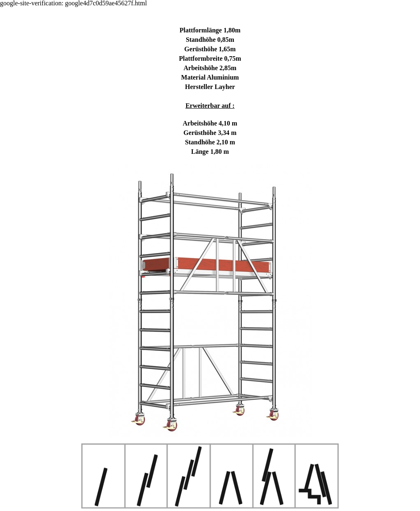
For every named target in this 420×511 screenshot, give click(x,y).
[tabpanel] (210, 224)
